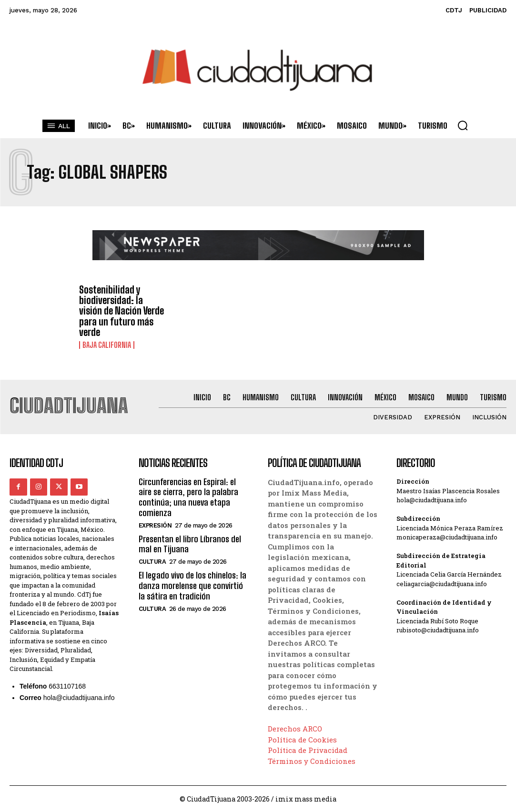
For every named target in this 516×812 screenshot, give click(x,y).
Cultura (152, 560)
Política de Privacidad (308, 749)
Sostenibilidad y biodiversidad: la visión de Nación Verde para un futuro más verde (121, 311)
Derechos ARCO (295, 728)
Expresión (155, 524)
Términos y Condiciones (312, 760)
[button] (463, 125)
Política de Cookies (302, 739)
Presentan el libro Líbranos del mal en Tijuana (190, 543)
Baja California (107, 345)
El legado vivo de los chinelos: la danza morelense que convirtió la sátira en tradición (192, 584)
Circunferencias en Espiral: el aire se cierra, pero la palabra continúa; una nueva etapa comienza (188, 496)
